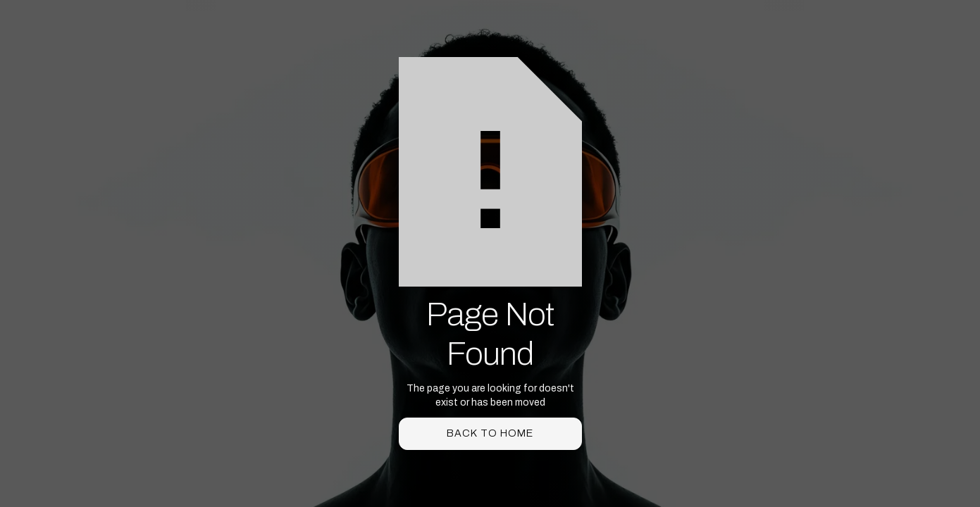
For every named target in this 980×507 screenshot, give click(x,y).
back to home (490, 433)
